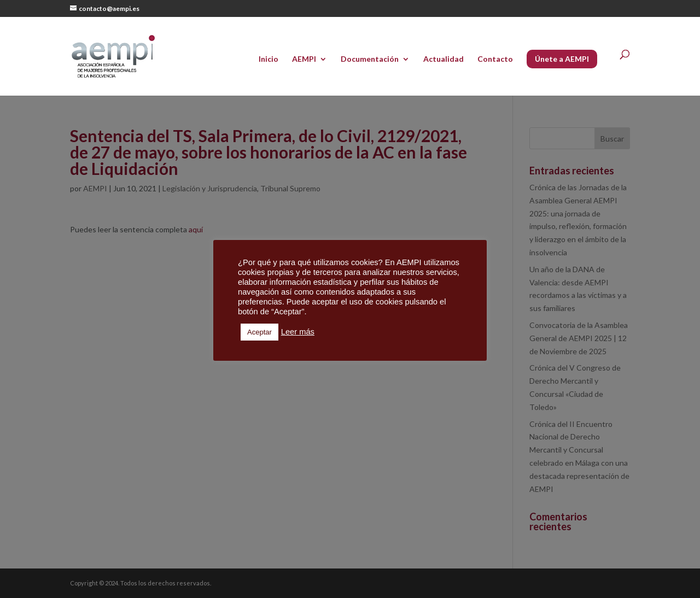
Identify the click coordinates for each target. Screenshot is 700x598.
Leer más (298, 332)
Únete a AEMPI (562, 59)
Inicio (269, 59)
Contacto (495, 59)
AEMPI (304, 59)
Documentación (370, 59)
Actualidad (444, 59)
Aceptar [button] (259, 332)
